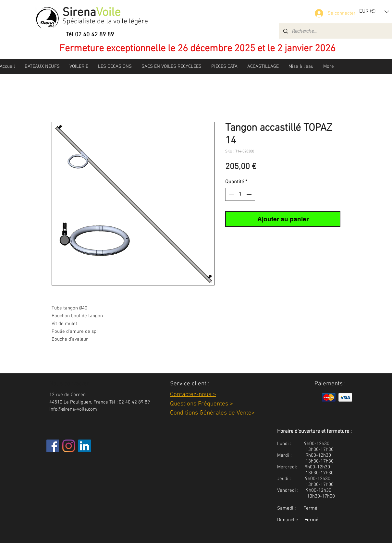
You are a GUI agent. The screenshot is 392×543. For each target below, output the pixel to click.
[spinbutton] (240, 194)
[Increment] (250, 194)
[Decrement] (231, 194)
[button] (42, 66)
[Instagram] (69, 446)
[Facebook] (53, 446)
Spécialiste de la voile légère (105, 22)
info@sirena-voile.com (73, 409)
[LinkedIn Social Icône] (85, 446)
